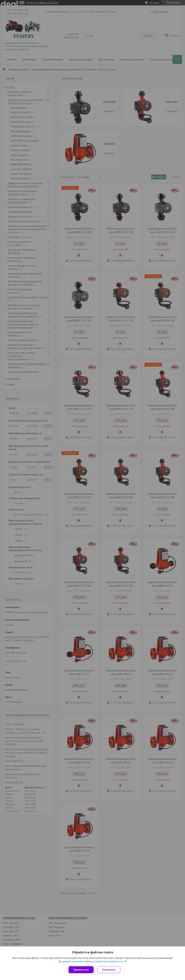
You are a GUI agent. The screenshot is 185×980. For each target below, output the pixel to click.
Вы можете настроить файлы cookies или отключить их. (91, 961)
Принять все (81, 970)
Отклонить (109, 970)
